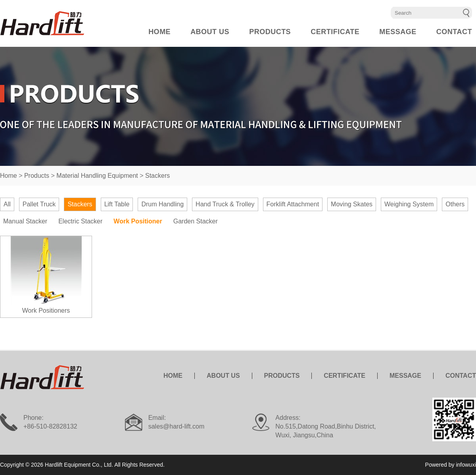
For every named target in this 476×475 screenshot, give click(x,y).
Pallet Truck (39, 204)
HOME (159, 32)
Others (455, 204)
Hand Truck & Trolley (225, 204)
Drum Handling (162, 204)
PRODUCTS (270, 32)
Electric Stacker (80, 221)
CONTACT (454, 32)
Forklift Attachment (293, 204)
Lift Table (117, 204)
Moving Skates (352, 204)
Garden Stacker (196, 221)
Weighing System (409, 204)
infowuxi (466, 465)
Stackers (157, 176)
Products (37, 176)
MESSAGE (398, 32)
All (7, 204)
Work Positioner (138, 221)
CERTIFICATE (335, 32)
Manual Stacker (25, 221)
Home (9, 176)
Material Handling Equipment (97, 176)
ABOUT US (210, 32)
